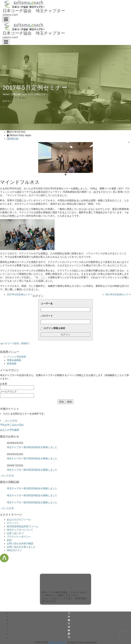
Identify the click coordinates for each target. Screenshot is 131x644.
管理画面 (12, 364)
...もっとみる (10, 420)
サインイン (13, 523)
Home (6, 94)
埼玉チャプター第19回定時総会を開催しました (32, 447)
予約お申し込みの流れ (12, 425)
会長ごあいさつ (15, 533)
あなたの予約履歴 (10, 430)
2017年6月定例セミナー (118, 294)
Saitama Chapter (58, 642)
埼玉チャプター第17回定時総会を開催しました (32, 458)
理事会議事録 (14, 360)
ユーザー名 (47, 304)
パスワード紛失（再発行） (17, 343)
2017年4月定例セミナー (20, 294)
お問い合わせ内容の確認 (20, 543)
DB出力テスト (14, 550)
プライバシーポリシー (19, 537)
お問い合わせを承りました (21, 547)
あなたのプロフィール (19, 520)
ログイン (7, 101)
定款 (9, 540)
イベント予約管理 (16, 357)
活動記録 (16, 94)
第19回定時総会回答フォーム (23, 526)
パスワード (47, 316)
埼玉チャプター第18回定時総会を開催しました (32, 495)
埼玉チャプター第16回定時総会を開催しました (32, 470)
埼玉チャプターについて (20, 530)
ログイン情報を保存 (54, 328)
